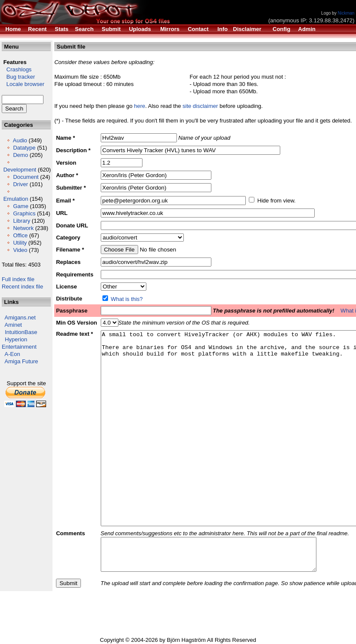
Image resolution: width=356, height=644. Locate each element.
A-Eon (12, 354)
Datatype (24, 148)
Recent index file (22, 287)
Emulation (16, 199)
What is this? (127, 299)
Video (20, 250)
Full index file (18, 279)
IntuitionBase (21, 332)
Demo (20, 155)
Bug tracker (18, 77)
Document (26, 177)
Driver (20, 184)
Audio (20, 140)
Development (20, 170)
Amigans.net (20, 317)
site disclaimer (200, 106)
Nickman (346, 13)
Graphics (24, 213)
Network (23, 228)
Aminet (13, 325)
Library (22, 221)
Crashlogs (17, 69)
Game (20, 206)
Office (20, 235)
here (139, 106)
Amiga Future (22, 361)
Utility (20, 243)
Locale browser (23, 84)
